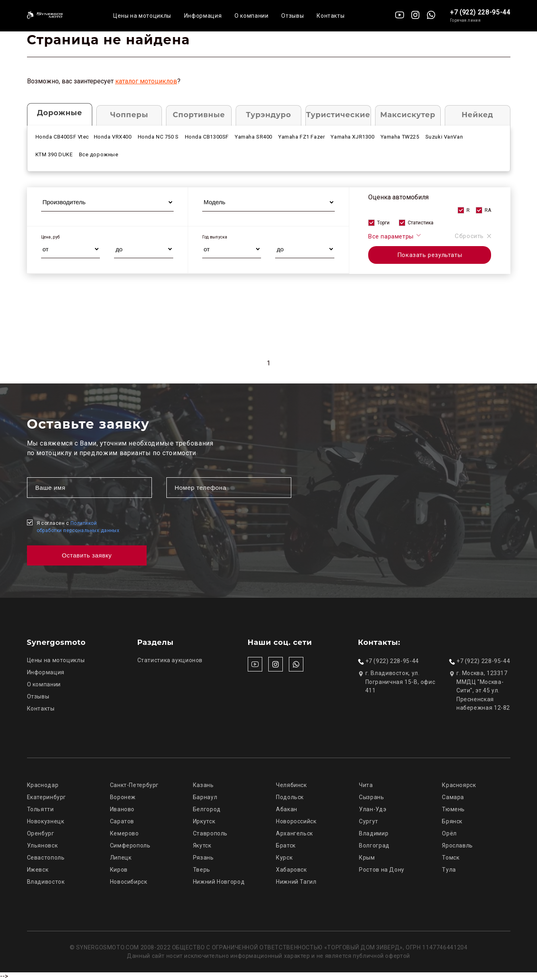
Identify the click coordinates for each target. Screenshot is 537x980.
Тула (449, 870)
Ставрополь (210, 833)
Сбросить (473, 236)
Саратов (122, 821)
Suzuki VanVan (444, 137)
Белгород (207, 809)
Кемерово (124, 833)
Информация (203, 16)
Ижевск (38, 870)
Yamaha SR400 (254, 137)
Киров (119, 870)
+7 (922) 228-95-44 (480, 12)
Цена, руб (51, 237)
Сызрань (371, 797)
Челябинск (291, 785)
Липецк (121, 858)
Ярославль (457, 845)
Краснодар (43, 785)
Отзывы (292, 16)
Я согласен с (78, 527)
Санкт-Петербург (134, 785)
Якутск (202, 845)
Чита (366, 785)
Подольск (290, 797)
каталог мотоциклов (146, 81)
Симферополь (130, 845)
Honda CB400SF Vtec (62, 137)
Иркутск (204, 821)
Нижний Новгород (219, 882)
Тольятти (40, 809)
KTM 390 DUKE (54, 154)
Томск (451, 858)
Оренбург (41, 833)
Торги (383, 223)
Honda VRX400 (113, 137)
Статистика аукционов (170, 660)
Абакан (287, 809)
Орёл (449, 833)
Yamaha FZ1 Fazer (302, 137)
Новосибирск (129, 882)
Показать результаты (430, 255)
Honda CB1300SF (207, 137)
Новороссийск (296, 821)
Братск (286, 845)
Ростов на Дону (382, 870)
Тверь (202, 870)
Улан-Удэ (373, 809)
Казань (203, 785)
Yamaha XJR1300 (352, 137)
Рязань (203, 858)
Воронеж (123, 797)
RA (488, 210)
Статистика (421, 223)
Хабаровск (291, 870)
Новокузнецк (46, 821)
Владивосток (46, 882)
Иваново (122, 809)
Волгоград (374, 845)
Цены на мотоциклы (142, 16)
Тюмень (453, 809)
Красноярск (459, 785)
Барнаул (205, 797)
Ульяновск (43, 845)
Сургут (369, 821)
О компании (251, 16)
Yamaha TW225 (400, 137)
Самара (453, 797)
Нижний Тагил (296, 882)
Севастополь (46, 858)
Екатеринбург (47, 797)
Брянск (452, 821)
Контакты (331, 16)
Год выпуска (215, 237)
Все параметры (395, 236)
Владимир (374, 833)
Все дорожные (99, 154)
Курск (284, 858)
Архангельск (294, 833)
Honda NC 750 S (158, 137)
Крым (367, 858)
